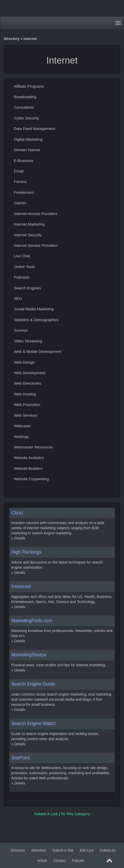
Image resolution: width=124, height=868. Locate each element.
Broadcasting (25, 97)
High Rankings (26, 552)
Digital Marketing (28, 139)
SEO (18, 298)
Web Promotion (27, 405)
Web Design (24, 362)
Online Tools (24, 267)
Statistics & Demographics (36, 320)
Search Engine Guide (33, 684)
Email (19, 171)
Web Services (26, 415)
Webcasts (22, 426)
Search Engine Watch (33, 723)
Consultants (24, 107)
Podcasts (22, 277)
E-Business (24, 161)
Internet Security (28, 235)
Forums (20, 182)
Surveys (21, 330)
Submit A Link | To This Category (62, 814)
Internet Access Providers (36, 214)
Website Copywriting (31, 479)
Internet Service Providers (36, 245)
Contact (59, 861)
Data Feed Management (35, 129)
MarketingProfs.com (32, 621)
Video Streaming (28, 341)
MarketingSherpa (29, 655)
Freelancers (24, 192)
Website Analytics (29, 458)
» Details (18, 538)
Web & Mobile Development (38, 351)
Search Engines (27, 288)
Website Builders (28, 468)
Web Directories (27, 383)
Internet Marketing (29, 224)
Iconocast (21, 586)
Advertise (39, 850)
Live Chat (22, 256)
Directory (12, 39)
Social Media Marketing (34, 309)
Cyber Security (26, 118)
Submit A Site (63, 850)
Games (20, 203)
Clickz (17, 513)
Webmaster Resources (33, 447)
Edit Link (87, 850)
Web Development (30, 373)
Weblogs (21, 437)
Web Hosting (25, 394)
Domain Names (27, 150)
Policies (78, 861)
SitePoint (20, 758)
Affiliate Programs (29, 86)
